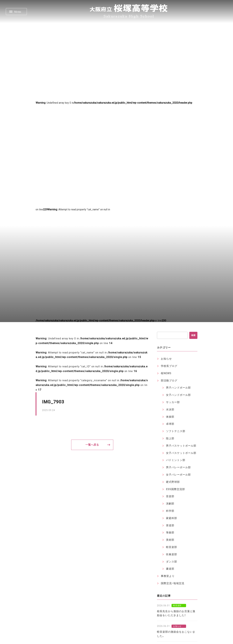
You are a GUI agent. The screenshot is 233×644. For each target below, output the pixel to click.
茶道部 (170, 525)
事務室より (168, 576)
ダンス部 (172, 562)
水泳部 (170, 409)
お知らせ (166, 359)
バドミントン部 (176, 460)
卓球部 (170, 424)
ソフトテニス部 (176, 431)
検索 (193, 335)
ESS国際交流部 (175, 489)
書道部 (170, 569)
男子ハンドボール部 (178, 388)
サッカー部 (173, 402)
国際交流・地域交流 (173, 583)
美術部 (170, 540)
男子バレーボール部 (178, 467)
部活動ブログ (169, 381)
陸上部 (170, 438)
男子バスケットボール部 (181, 446)
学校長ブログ (169, 366)
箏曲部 (170, 533)
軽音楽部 (172, 547)
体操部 (170, 417)
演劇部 (170, 504)
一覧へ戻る (92, 445)
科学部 (170, 511)
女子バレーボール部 (178, 475)
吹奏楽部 (172, 554)
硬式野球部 (173, 482)
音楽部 (170, 496)
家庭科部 (172, 518)
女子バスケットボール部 (181, 453)
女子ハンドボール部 (178, 395)
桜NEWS (166, 373)
